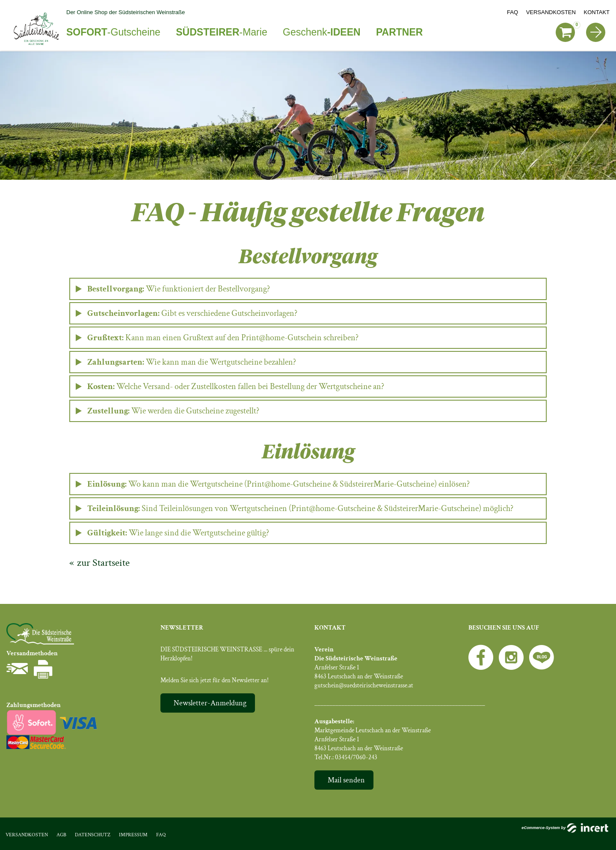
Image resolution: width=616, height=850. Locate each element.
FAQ (512, 12)
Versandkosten (551, 12)
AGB (61, 835)
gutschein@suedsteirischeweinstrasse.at (364, 685)
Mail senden (346, 780)
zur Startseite (103, 563)
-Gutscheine (113, 32)
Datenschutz (93, 835)
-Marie (221, 32)
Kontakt (597, 12)
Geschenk (322, 32)
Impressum (133, 835)
